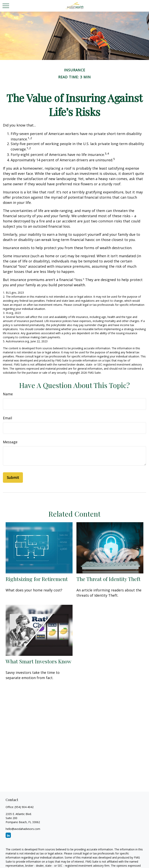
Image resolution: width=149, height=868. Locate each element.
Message (10, 442)
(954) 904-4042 (24, 807)
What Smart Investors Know (39, 661)
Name (8, 394)
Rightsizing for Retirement (37, 579)
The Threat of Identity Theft (108, 579)
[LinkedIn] (8, 835)
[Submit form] (13, 478)
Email (7, 418)
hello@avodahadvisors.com (23, 829)
